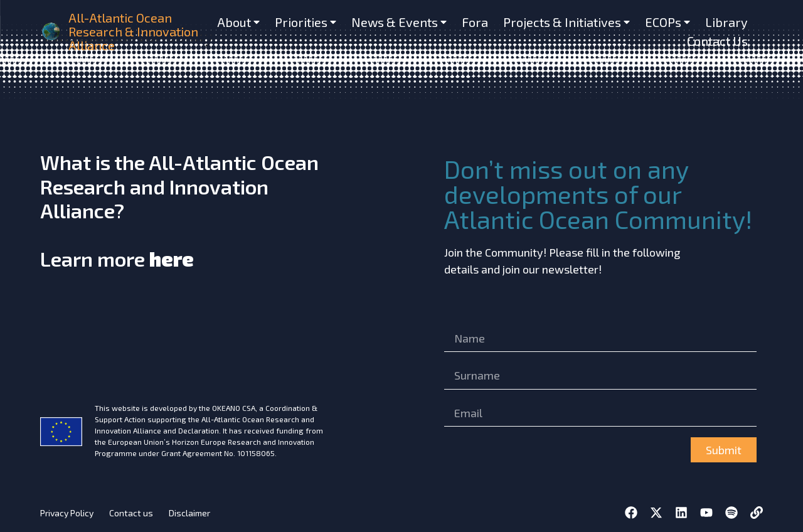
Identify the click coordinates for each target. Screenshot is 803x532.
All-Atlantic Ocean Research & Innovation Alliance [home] (133, 31)
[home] (52, 31)
